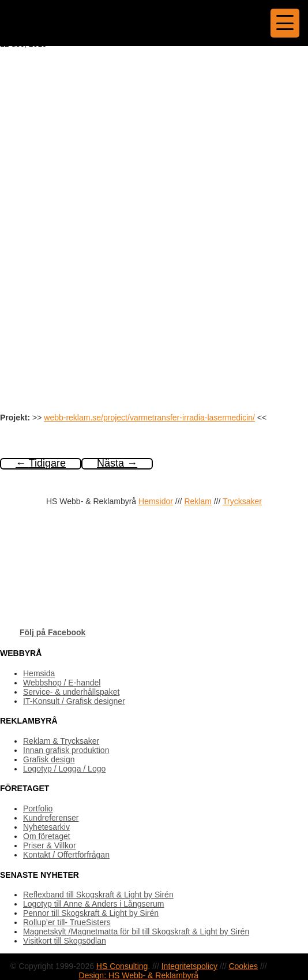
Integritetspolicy (189, 966)
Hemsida (39, 673)
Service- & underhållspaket (71, 692)
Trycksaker (242, 501)
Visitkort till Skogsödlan (65, 941)
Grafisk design (49, 759)
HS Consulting (122, 966)
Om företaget (47, 836)
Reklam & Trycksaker (61, 741)
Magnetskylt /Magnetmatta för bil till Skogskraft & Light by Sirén (136, 931)
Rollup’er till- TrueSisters (67, 922)
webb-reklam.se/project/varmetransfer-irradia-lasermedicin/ (149, 418)
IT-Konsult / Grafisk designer (74, 701)
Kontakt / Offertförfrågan (66, 855)
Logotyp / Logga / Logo (64, 769)
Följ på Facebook (52, 632)
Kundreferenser (51, 818)
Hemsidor (156, 501)
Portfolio (38, 808)
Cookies (243, 966)
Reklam (198, 501)
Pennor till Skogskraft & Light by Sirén (91, 913)
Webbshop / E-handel (62, 683)
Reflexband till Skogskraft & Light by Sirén (98, 895)
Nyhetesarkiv (46, 827)
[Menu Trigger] (285, 23)
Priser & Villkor (50, 845)
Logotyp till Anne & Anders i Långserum (93, 904)
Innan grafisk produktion (66, 750)
